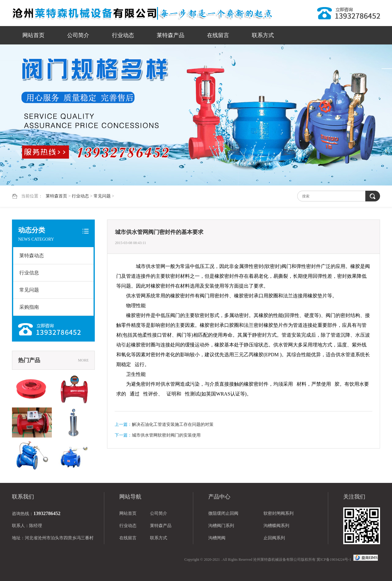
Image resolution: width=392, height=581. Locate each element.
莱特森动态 (32, 256)
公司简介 (78, 35)
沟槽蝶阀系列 (276, 526)
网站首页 (33, 35)
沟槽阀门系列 (221, 526)
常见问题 (102, 196)
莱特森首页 (56, 196)
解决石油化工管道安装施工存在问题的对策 (173, 424)
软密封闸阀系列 (279, 513)
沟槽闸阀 (217, 538)
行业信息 (29, 273)
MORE (83, 360)
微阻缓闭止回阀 (223, 513)
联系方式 (263, 35)
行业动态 (123, 35)
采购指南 (29, 307)
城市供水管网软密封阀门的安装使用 (166, 435)
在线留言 (218, 35)
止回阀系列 (274, 538)
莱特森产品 (171, 35)
